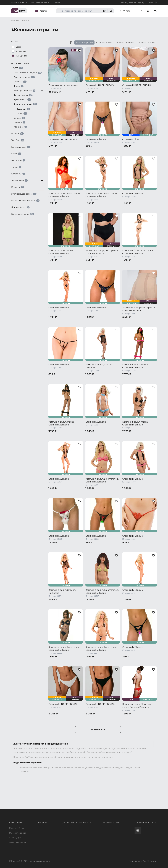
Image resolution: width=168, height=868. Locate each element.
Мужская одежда (18, 814)
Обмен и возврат (94, 819)
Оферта (90, 809)
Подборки (35, 823)
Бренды (34, 814)
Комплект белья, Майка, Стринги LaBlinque (61, 252)
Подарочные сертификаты (63, 85)
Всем (18, 47)
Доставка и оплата (40, 2)
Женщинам (21, 56)
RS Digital (151, 861)
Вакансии (35, 838)
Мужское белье (17, 809)
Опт (32, 809)
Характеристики (38, 819)
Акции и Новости (20, 2)
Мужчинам (21, 51)
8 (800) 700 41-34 (145, 2)
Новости (35, 833)
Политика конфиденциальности (102, 823)
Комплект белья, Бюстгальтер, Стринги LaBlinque (65, 195)
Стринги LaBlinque (96, 139)
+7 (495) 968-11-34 (129, 2)
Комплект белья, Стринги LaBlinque (99, 366)
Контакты (56, 2)
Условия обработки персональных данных (107, 828)
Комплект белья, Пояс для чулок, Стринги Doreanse (137, 706)
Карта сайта (36, 842)
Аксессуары (15, 819)
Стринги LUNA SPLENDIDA (100, 85)
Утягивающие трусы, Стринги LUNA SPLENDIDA (102, 252)
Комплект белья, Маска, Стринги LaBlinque (135, 366)
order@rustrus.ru (59, 819)
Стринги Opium (131, 139)
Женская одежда (17, 823)
